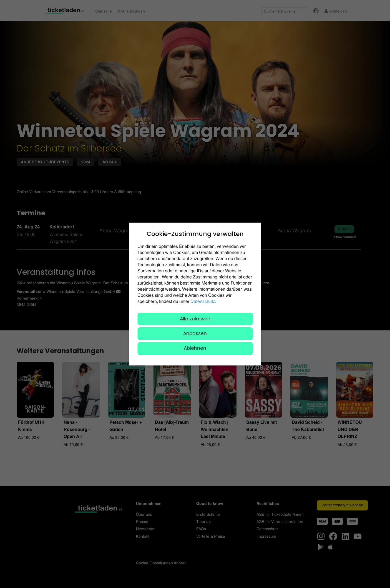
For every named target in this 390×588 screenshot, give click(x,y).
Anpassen (195, 333)
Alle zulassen (195, 319)
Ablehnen (195, 348)
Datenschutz (203, 301)
